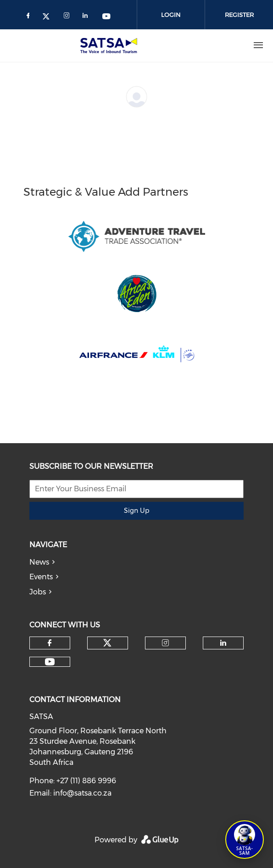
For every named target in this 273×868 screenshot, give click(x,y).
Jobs (38, 592)
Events (41, 577)
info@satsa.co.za (82, 793)
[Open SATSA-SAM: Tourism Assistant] (245, 840)
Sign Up (136, 511)
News (39, 562)
